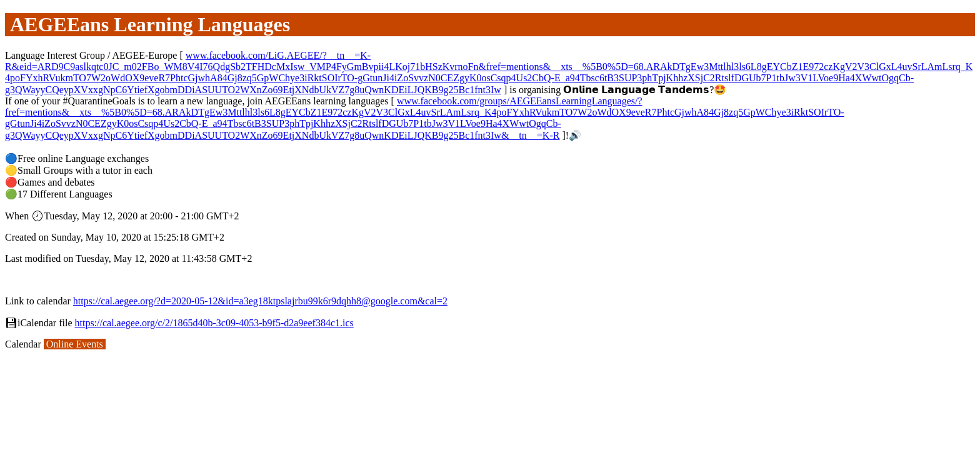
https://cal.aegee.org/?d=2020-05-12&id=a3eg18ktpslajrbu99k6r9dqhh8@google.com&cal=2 (260, 301)
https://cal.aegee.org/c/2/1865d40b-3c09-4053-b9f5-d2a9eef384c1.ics (214, 323)
